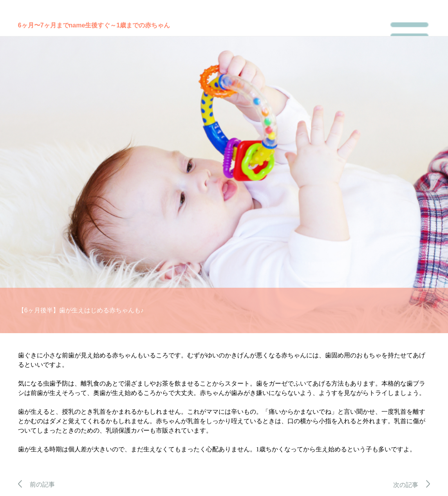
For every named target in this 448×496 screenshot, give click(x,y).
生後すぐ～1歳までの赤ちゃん (127, 25)
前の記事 (37, 484)
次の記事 (412, 485)
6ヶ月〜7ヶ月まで (43, 25)
